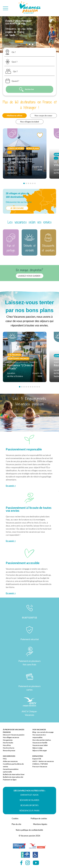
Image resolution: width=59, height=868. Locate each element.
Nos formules (8, 743)
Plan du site (16, 824)
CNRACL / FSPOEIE (40, 764)
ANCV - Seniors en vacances (43, 761)
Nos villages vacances (11, 737)
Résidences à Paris (29, 811)
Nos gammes (8, 740)
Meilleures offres (15, 115)
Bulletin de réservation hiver (14, 774)
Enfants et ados (29, 795)
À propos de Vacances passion (14, 731)
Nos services (9, 756)
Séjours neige (37, 748)
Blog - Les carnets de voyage (43, 732)
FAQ (5, 759)
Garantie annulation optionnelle (11, 770)
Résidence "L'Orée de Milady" (20, 367)
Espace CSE (37, 759)
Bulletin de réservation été (13, 777)
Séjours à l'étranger (40, 750)
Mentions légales (40, 824)
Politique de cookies (39, 818)
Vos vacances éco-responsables (39, 736)
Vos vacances (39, 730)
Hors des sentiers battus (42, 740)
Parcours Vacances (40, 767)
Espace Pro (38, 756)
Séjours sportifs (29, 805)
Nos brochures (9, 748)
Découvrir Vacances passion (14, 735)
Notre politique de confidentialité (29, 830)
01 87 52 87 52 (29, 617)
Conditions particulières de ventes (13, 765)
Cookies (15, 818)
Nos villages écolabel (30, 122)
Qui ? (15, 71)
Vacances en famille (40, 743)
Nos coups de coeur (43, 115)
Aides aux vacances (10, 761)
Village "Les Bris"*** (20, 162)
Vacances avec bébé (40, 745)
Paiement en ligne (10, 780)
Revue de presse (9, 750)
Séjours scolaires (29, 800)
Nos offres (7, 745)
